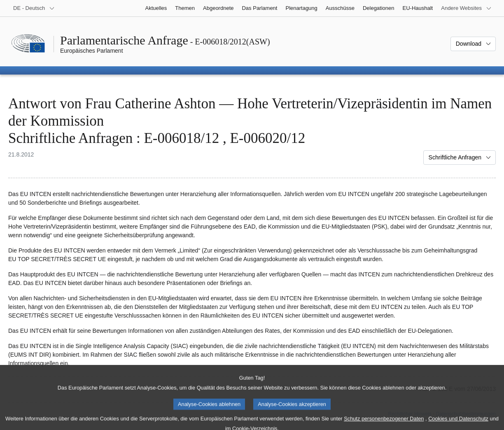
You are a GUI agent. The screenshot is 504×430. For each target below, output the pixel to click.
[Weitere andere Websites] (466, 8)
